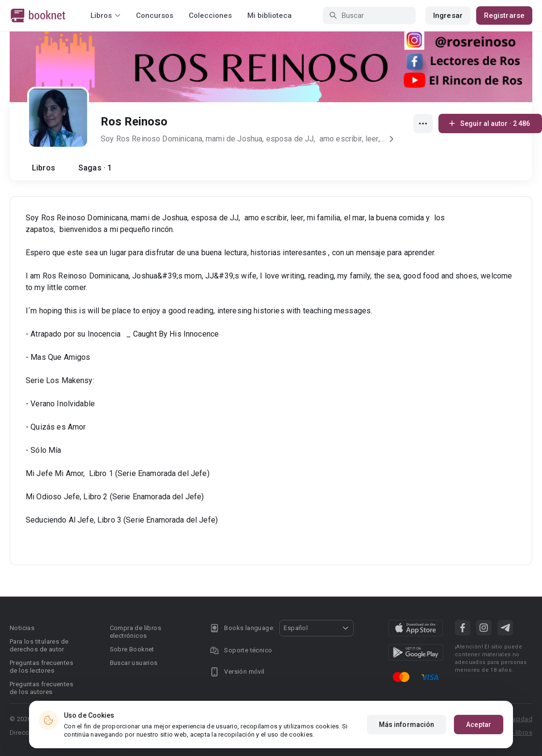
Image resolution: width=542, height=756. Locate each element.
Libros (44, 168)
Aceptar (479, 725)
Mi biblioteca (270, 15)
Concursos (155, 15)
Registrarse (504, 15)
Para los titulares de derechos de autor (39, 645)
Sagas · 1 (95, 168)
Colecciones (210, 15)
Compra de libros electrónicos (135, 632)
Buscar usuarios (134, 663)
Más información (407, 725)
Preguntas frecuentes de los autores (41, 688)
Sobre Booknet (132, 649)
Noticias (22, 628)
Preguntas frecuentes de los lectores (41, 667)
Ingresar (448, 15)
